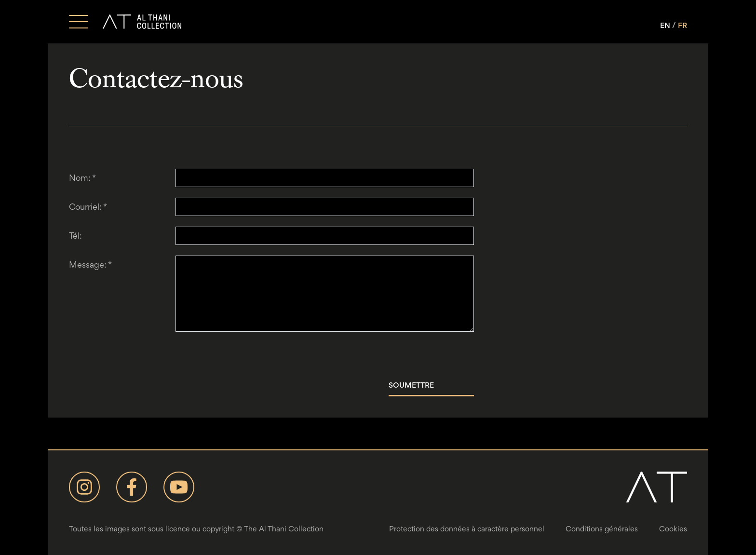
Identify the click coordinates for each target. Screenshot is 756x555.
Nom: (82, 178)
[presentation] (249, 356)
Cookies (673, 529)
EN (665, 25)
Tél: (75, 236)
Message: (90, 264)
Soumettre (411, 385)
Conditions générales (602, 529)
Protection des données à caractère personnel (467, 529)
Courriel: (88, 207)
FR (682, 25)
